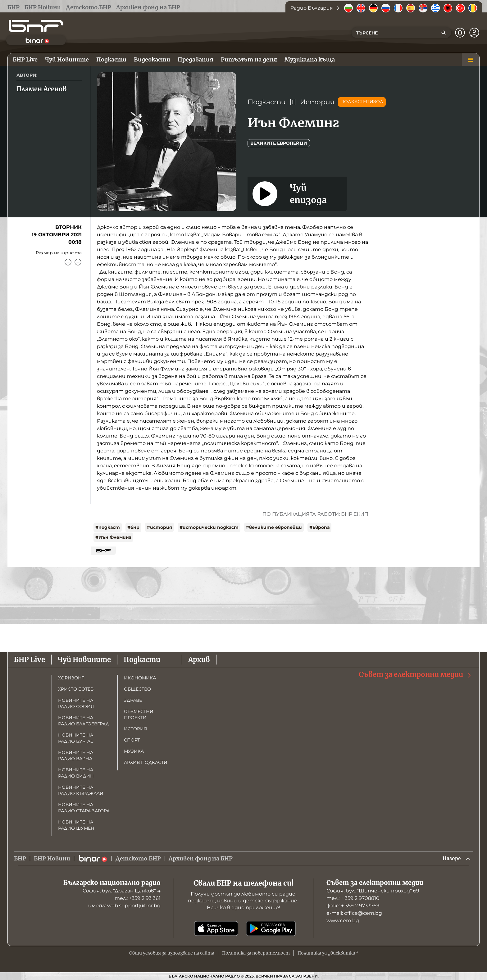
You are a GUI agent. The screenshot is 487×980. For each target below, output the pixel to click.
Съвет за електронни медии (415, 674)
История (317, 102)
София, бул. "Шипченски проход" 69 (373, 891)
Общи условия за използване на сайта (172, 953)
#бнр (133, 527)
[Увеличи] (68, 262)
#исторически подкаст (209, 527)
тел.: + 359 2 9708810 (353, 898)
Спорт (132, 739)
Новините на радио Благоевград (84, 720)
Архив (199, 659)
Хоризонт (71, 677)
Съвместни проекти (139, 714)
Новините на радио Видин (76, 772)
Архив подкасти (146, 761)
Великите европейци (279, 143)
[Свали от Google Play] (271, 928)
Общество (137, 688)
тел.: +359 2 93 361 (138, 898)
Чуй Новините (84, 659)
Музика (134, 750)
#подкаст (108, 527)
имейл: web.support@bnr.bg (124, 906)
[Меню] (471, 60)
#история (159, 527)
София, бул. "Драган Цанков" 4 (122, 891)
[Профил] (474, 33)
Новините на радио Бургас (76, 737)
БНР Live (30, 659)
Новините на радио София (76, 702)
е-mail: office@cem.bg (354, 913)
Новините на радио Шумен (76, 824)
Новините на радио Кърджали (81, 789)
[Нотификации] (460, 33)
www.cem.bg (343, 921)
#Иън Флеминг (113, 537)
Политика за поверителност (256, 953)
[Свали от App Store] (216, 928)
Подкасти (267, 102)
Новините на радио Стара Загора (84, 807)
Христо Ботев (76, 688)
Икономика (140, 677)
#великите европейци (274, 527)
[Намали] (78, 262)
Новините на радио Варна (76, 755)
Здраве (133, 699)
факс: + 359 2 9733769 (353, 906)
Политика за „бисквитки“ (328, 953)
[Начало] (36, 26)
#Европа (319, 527)
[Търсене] (444, 33)
